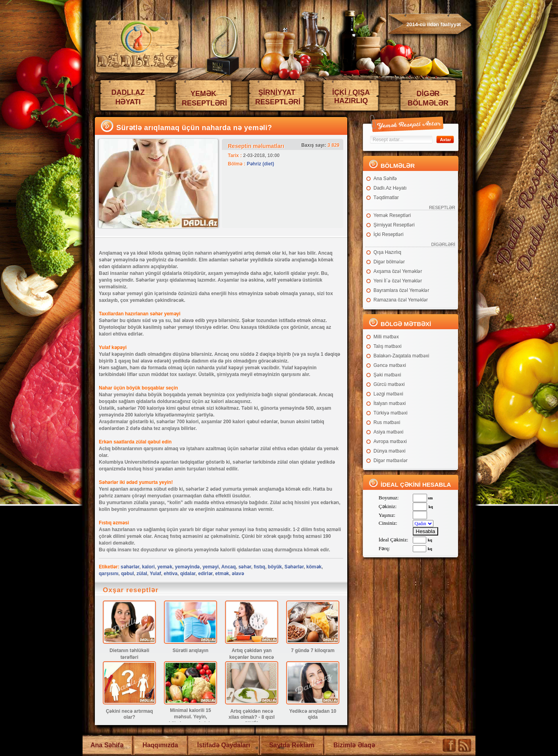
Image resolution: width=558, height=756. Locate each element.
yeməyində (188, 567)
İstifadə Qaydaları (224, 745)
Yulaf (155, 574)
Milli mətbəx (386, 337)
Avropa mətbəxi (390, 441)
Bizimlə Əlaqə (354, 745)
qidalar (188, 574)
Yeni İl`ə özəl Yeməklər (398, 281)
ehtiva (171, 574)
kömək (314, 567)
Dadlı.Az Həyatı (390, 188)
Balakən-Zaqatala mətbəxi (401, 356)
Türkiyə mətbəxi (391, 413)
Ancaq (228, 567)
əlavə (238, 574)
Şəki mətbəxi (387, 375)
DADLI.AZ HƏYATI (128, 97)
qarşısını (109, 574)
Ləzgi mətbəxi (388, 394)
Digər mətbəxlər (391, 461)
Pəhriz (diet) (261, 164)
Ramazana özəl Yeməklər (401, 300)
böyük (275, 567)
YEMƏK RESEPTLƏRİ (204, 98)
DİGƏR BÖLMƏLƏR (428, 98)
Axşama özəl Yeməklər (398, 271)
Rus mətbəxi (387, 422)
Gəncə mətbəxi (390, 365)
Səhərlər (294, 567)
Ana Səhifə (385, 178)
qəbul (127, 574)
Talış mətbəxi (388, 346)
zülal (142, 574)
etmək (222, 574)
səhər (245, 567)
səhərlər (130, 567)
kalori (148, 567)
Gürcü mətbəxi (389, 384)
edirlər (205, 574)
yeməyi (211, 567)
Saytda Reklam (292, 745)
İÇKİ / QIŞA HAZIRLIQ (351, 97)
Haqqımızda (160, 745)
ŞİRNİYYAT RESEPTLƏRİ (278, 97)
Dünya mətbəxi (390, 451)
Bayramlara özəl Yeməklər (401, 290)
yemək (165, 567)
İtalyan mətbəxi (390, 403)
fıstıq (259, 567)
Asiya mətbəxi (388, 432)
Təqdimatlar (386, 198)
